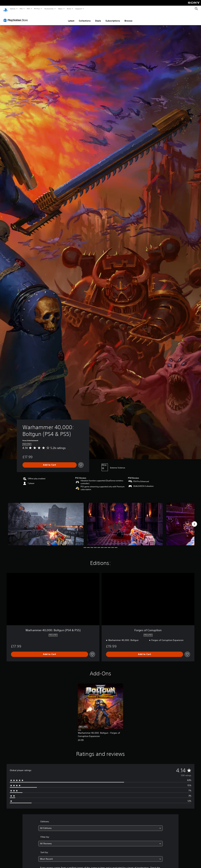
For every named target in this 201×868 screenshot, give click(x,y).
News (60, 9)
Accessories (49, 9)
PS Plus (37, 9)
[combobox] (101, 825)
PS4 (28, 9)
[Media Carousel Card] (46, 521)
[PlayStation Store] (16, 17)
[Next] (194, 521)
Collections (85, 18)
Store (69, 9)
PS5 (21, 9)
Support (78, 9)
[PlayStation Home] (5, 9)
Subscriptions (113, 18)
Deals (98, 18)
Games (13, 9)
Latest (71, 18)
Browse (128, 18)
